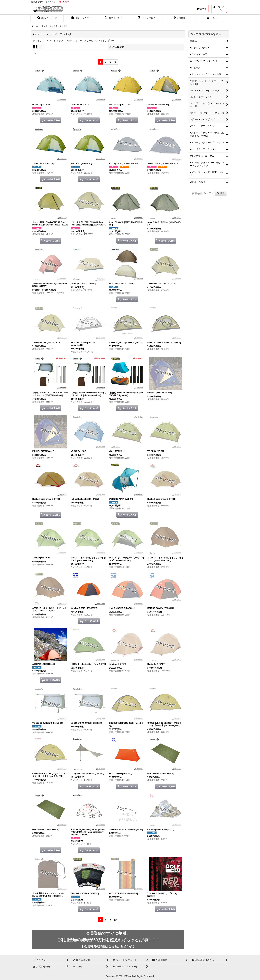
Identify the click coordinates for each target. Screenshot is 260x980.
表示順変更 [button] (117, 47)
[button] (47, 18)
